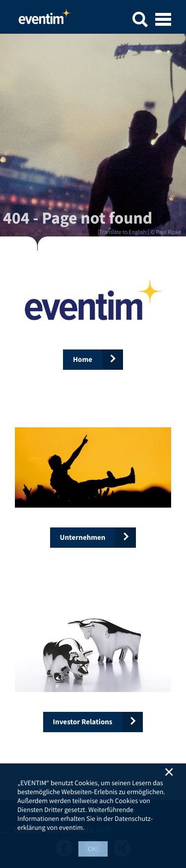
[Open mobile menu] (163, 20)
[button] (140, 21)
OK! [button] (93, 849)
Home (45, 19)
